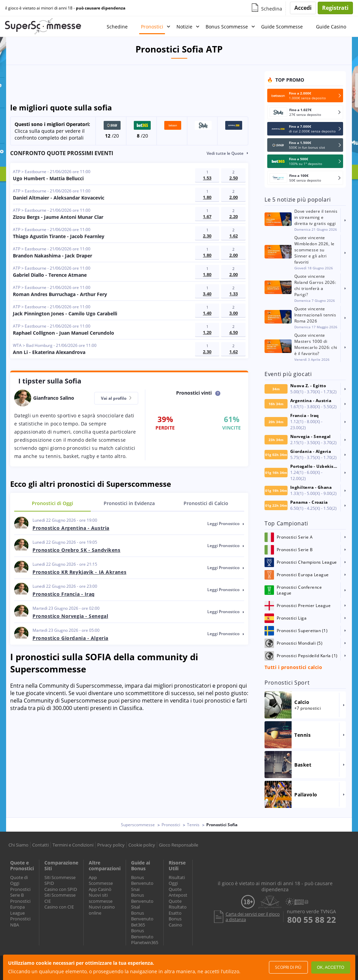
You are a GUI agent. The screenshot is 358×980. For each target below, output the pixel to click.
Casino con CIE (59, 907)
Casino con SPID (61, 889)
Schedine (117, 27)
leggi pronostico (226, 524)
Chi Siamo (18, 845)
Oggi (52, 503)
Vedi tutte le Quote (225, 153)
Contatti (40, 845)
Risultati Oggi (177, 880)
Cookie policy (142, 845)
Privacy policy (111, 845)
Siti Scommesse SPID (60, 880)
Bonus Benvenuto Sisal (142, 901)
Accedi (303, 8)
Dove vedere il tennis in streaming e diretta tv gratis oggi (316, 217)
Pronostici (152, 27)
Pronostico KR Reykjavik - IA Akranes (79, 572)
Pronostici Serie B (20, 892)
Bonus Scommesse (227, 27)
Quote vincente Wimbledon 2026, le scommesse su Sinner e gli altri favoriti (314, 250)
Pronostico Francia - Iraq (64, 594)
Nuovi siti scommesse (101, 898)
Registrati (335, 8)
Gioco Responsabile (178, 845)
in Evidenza (129, 503)
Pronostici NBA (20, 922)
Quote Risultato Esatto (178, 907)
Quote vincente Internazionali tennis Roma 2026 (315, 315)
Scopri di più (288, 967)
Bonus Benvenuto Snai (142, 883)
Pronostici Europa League (20, 907)
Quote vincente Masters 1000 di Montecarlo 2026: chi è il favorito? (316, 344)
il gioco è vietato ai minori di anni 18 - (65, 8)
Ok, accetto (331, 967)
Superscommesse (138, 825)
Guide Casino (331, 27)
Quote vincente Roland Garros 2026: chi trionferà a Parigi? (315, 285)
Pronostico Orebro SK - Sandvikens (76, 550)
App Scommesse (101, 880)
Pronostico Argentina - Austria (71, 528)
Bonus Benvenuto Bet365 (142, 919)
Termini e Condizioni (73, 845)
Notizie (184, 27)
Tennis (193, 825)
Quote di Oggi (19, 880)
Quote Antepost (178, 892)
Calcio (206, 503)
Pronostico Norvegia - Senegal (70, 616)
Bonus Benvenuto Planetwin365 (145, 936)
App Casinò (100, 889)
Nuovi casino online (102, 910)
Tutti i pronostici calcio (293, 667)
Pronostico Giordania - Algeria (70, 638)
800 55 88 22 (312, 920)
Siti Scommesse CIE (60, 898)
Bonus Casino (175, 922)
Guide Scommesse (282, 27)
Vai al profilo (116, 398)
